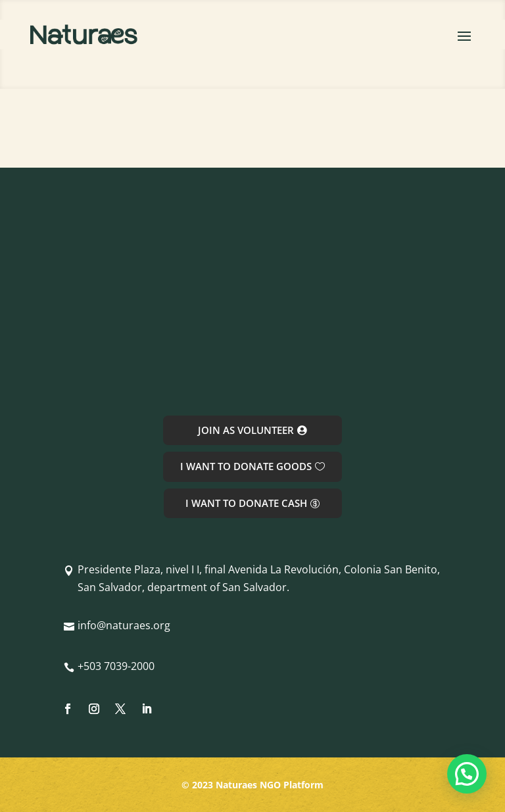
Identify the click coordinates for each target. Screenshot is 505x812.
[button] (467, 774)
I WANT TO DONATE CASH (246, 503)
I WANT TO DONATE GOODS (246, 466)
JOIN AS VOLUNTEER (246, 430)
